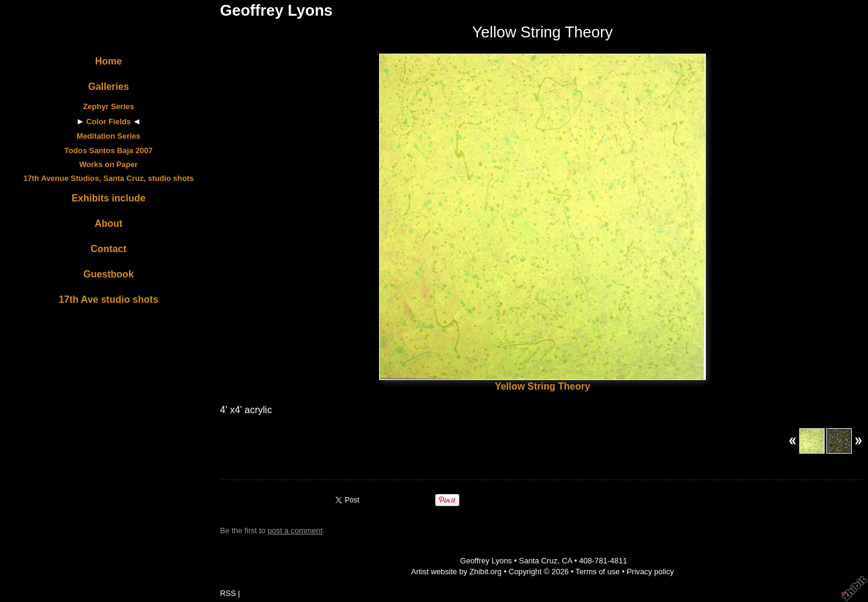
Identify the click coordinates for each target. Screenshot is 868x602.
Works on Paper (108, 164)
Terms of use (598, 572)
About (108, 223)
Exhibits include (109, 198)
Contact (108, 249)
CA (567, 561)
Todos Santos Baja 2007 (108, 150)
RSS (228, 593)
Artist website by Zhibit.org (456, 572)
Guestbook (108, 274)
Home (108, 61)
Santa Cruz (538, 561)
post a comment (295, 531)
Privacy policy (650, 572)
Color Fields (108, 122)
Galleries (108, 87)
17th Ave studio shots (108, 299)
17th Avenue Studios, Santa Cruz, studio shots (109, 178)
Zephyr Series (109, 106)
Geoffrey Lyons (276, 10)
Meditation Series (108, 136)
